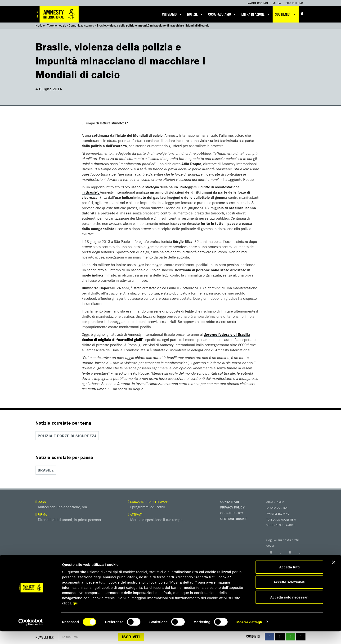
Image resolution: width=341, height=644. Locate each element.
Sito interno (294, 3)
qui (76, 616)
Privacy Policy (232, 507)
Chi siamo (172, 14)
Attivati (135, 514)
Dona (41, 501)
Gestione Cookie (234, 518)
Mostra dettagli (249, 635)
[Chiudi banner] (334, 575)
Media (277, 3)
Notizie (195, 14)
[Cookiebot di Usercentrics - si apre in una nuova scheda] (31, 635)
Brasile (46, 470)
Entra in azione (256, 14)
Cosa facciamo (222, 14)
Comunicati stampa (81, 25)
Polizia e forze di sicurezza (67, 436)
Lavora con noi (257, 3)
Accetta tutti (289, 580)
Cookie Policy (232, 513)
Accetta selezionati (289, 595)
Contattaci (230, 501)
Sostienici (286, 14)
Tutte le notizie (57, 25)
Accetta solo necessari (289, 610)
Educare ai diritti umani (149, 501)
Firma (41, 514)
